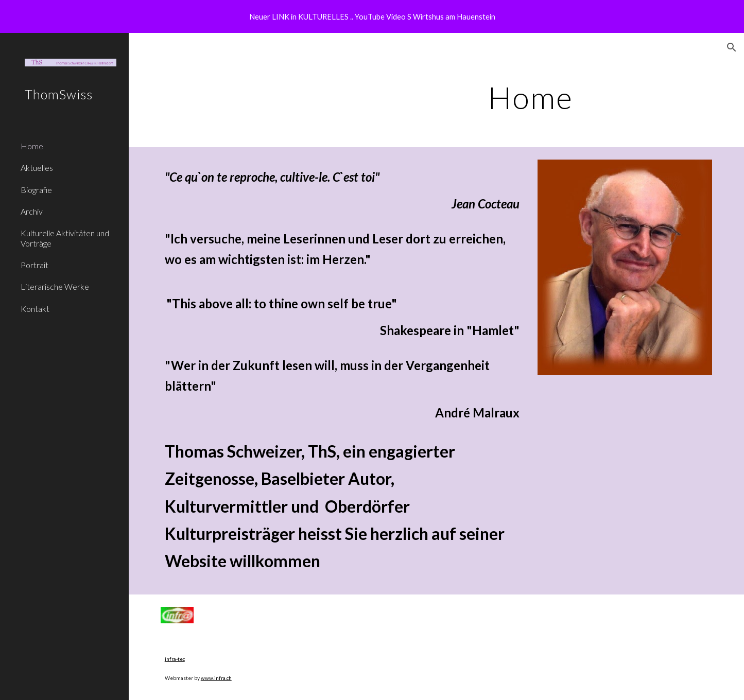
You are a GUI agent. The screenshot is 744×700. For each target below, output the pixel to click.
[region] (372, 16)
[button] (732, 47)
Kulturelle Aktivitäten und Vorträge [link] (65, 238)
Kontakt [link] (35, 309)
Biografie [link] (36, 190)
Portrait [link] (34, 265)
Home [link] (32, 146)
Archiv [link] (32, 211)
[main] (531, 97)
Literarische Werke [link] (55, 286)
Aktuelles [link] (37, 168)
